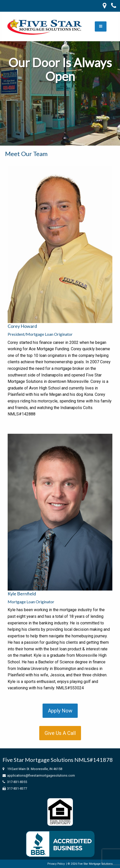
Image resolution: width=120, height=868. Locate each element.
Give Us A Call (60, 733)
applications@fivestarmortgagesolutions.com (41, 775)
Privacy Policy (56, 864)
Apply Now (60, 711)
